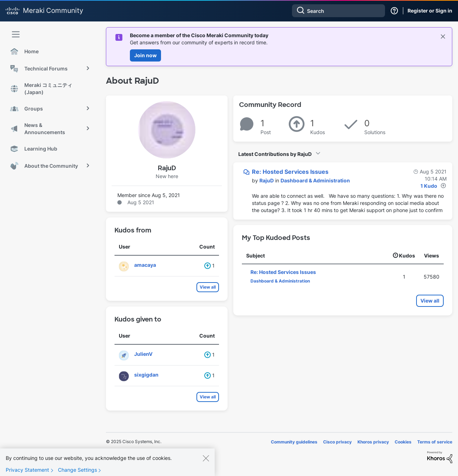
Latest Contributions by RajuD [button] (275, 154)
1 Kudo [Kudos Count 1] (429, 186)
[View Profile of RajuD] (267, 180)
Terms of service (435, 442)
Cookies (403, 442)
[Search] (338, 11)
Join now (145, 55)
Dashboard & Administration (315, 180)
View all (208, 287)
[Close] (206, 465)
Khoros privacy (373, 442)
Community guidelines (294, 442)
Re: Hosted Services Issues (290, 172)
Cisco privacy (337, 442)
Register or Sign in (430, 11)
